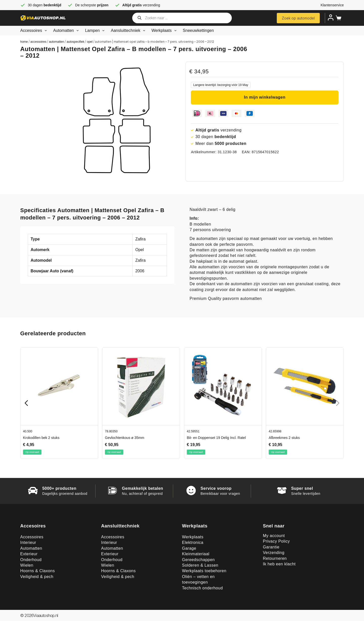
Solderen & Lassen (200, 565)
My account (274, 536)
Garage (189, 548)
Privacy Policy (276, 541)
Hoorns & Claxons (38, 571)
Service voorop (216, 488)
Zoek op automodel (298, 18)
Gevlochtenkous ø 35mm (125, 437)
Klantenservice (332, 5)
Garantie (271, 547)
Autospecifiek (75, 42)
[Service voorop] (191, 491)
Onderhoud (31, 560)
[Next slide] (338, 403)
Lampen (96, 31)
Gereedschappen (198, 560)
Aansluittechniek (129, 31)
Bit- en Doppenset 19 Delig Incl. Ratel (216, 437)
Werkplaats (165, 31)
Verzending (274, 553)
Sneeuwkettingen (198, 30)
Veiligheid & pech (37, 577)
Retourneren (275, 558)
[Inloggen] (331, 17)
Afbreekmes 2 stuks (284, 437)
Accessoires (35, 31)
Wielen (27, 565)
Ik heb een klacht (279, 564)
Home (24, 42)
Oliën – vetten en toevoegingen (198, 579)
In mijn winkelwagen (265, 97)
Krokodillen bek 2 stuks (41, 437)
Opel (90, 42)
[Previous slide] (26, 403)
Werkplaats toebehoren (204, 571)
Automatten (67, 31)
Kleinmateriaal (196, 554)
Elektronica (193, 542)
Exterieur (29, 554)
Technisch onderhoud (202, 588)
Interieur (28, 542)
